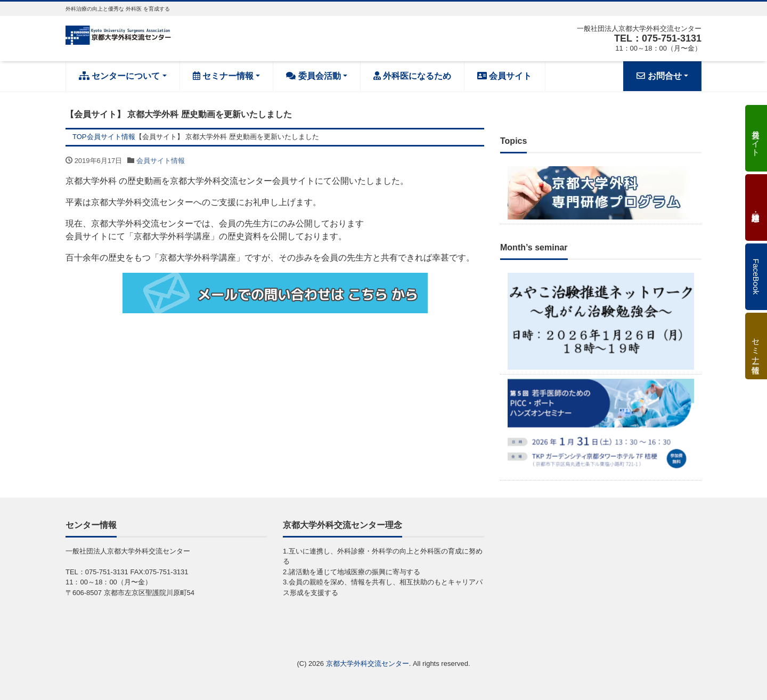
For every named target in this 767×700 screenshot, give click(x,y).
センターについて (119, 76)
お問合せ (659, 76)
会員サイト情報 (161, 161)
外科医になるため (412, 76)
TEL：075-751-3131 (658, 38)
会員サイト (504, 76)
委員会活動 (313, 76)
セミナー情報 (223, 76)
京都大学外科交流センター (368, 664)
